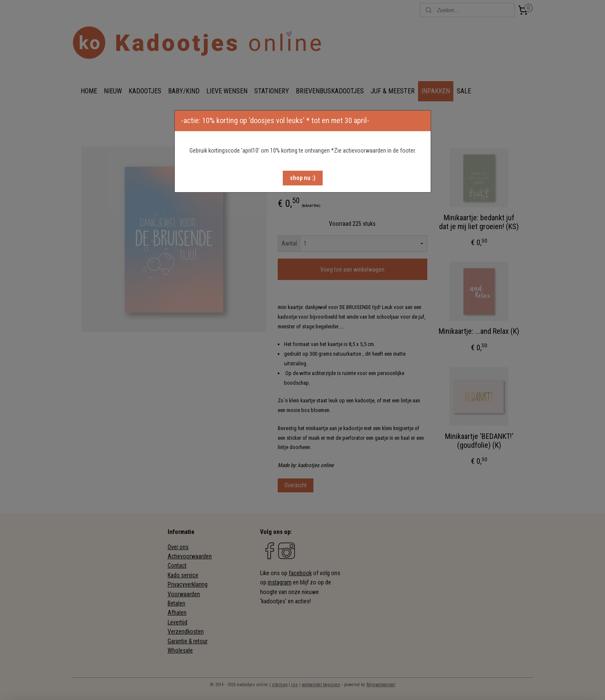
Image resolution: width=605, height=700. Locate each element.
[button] (303, 178)
